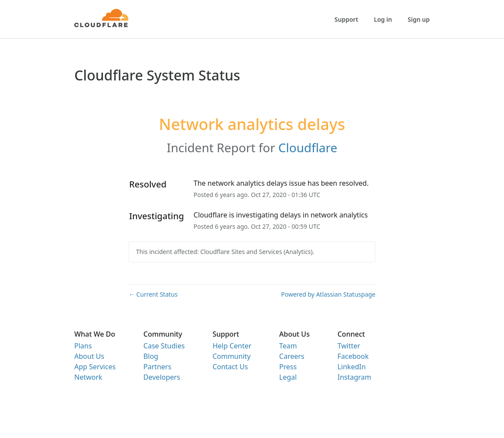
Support (346, 19)
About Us (89, 356)
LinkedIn (352, 367)
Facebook (353, 356)
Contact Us (230, 367)
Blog (151, 356)
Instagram (355, 377)
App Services (95, 367)
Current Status (153, 294)
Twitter (349, 346)
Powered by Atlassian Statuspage (328, 294)
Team (288, 346)
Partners (157, 367)
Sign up (419, 19)
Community (232, 356)
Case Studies (164, 346)
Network (88, 377)
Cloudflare (308, 147)
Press (288, 367)
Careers (292, 356)
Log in (383, 19)
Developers (162, 377)
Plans (83, 346)
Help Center (232, 346)
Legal (288, 377)
